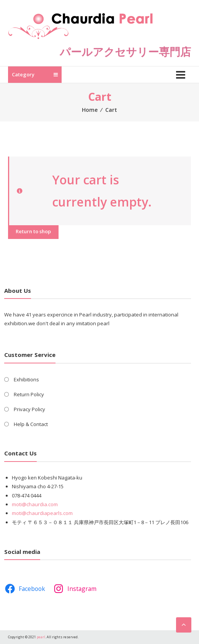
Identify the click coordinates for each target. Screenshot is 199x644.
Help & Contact (31, 424)
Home (90, 110)
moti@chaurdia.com (35, 504)
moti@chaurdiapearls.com (42, 513)
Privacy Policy (29, 409)
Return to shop (33, 231)
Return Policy (29, 394)
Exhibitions (26, 379)
